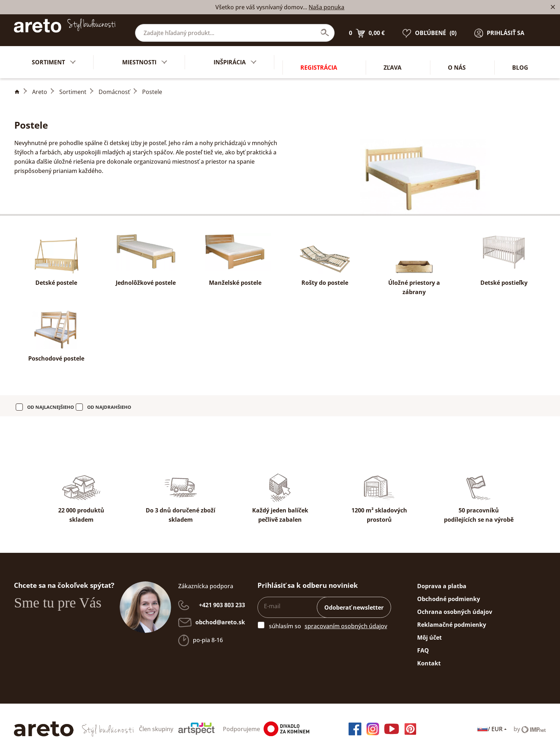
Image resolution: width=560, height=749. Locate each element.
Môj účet (429, 632)
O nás (457, 57)
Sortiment (73, 86)
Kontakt (429, 658)
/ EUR (493, 724)
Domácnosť (114, 86)
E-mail (272, 601)
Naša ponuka (326, 7)
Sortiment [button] (54, 57)
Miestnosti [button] (145, 57)
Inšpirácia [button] (235, 57)
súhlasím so (285, 621)
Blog (520, 57)
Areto (40, 86)
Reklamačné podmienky (452, 619)
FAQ (423, 645)
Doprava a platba (442, 581)
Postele (152, 86)
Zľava (392, 57)
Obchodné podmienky (449, 594)
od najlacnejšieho (51, 402)
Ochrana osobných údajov (455, 606)
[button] (499, 28)
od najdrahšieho (109, 402)
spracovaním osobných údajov (346, 621)
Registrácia (319, 57)
